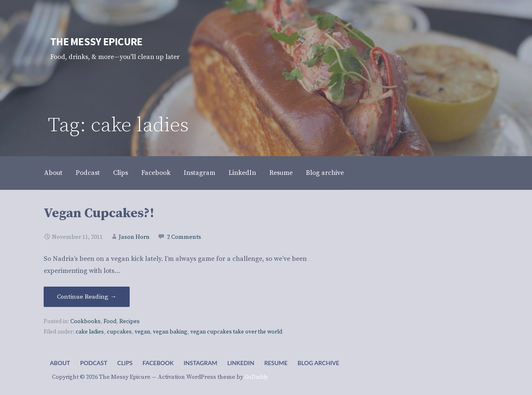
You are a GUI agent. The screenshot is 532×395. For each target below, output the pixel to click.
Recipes (129, 322)
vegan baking (170, 332)
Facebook (156, 173)
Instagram (199, 173)
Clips (121, 173)
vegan (142, 332)
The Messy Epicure (96, 42)
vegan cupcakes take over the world (236, 332)
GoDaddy (256, 377)
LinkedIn (242, 173)
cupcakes (119, 332)
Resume (281, 173)
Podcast (88, 173)
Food (110, 322)
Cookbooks (85, 322)
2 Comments (184, 237)
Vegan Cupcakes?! (99, 213)
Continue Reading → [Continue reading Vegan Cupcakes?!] (87, 297)
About (53, 173)
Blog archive (325, 173)
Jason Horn (134, 237)
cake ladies (90, 332)
